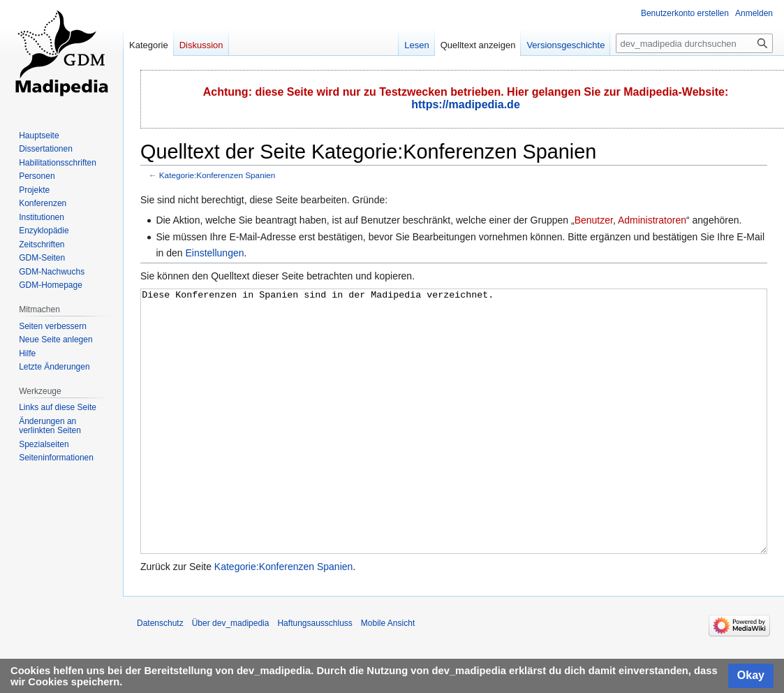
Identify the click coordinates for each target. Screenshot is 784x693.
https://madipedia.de (466, 104)
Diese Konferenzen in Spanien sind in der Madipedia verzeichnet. (454, 447)
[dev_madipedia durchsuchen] (694, 43)
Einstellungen (214, 253)
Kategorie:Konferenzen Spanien (217, 175)
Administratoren (652, 220)
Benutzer (594, 220)
